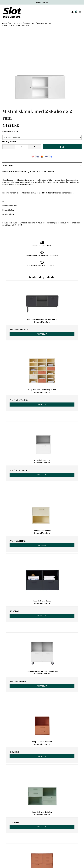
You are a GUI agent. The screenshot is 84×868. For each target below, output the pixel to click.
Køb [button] (62, 147)
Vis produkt (42, 334)
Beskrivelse (8, 165)
